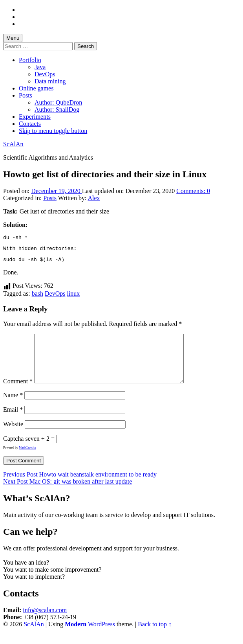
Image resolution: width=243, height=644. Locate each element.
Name (13, 408)
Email (13, 422)
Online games (36, 88)
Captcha (13, 452)
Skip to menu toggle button (53, 131)
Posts (26, 95)
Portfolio (30, 60)
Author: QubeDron (58, 102)
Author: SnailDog (57, 109)
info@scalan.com (45, 623)
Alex (94, 198)
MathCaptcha (27, 461)
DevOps (45, 74)
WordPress (101, 637)
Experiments (35, 117)
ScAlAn (13, 144)
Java (40, 67)
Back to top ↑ (155, 637)
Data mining (50, 81)
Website (13, 437)
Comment (18, 394)
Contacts (30, 124)
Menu (13, 38)
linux (73, 297)
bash (37, 297)
